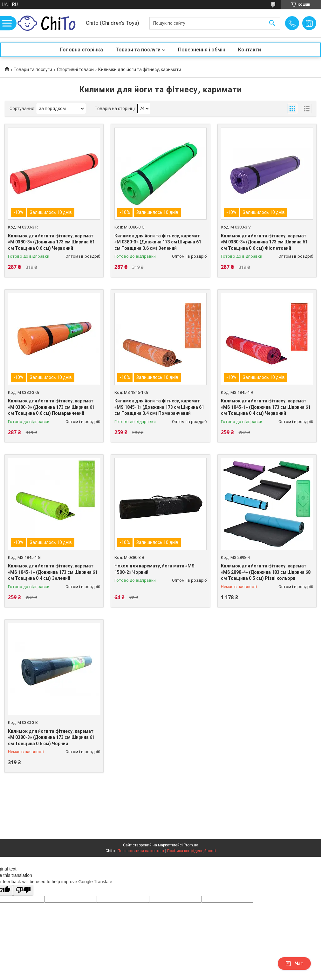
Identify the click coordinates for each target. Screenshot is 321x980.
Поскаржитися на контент (141, 851)
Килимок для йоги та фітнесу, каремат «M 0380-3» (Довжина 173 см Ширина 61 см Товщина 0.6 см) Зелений (158, 242)
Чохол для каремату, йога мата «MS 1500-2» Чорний (154, 569)
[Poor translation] (23, 890)
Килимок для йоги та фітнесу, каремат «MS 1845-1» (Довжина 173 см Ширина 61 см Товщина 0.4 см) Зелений (53, 572)
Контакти (249, 50)
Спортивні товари (75, 70)
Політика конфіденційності (191, 851)
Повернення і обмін (202, 50)
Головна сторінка (82, 50)
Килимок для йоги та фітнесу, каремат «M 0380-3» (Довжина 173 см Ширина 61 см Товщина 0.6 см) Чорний (51, 737)
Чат (294, 963)
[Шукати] (272, 23)
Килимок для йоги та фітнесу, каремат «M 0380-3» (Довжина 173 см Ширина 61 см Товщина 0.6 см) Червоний (51, 242)
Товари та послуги (138, 50)
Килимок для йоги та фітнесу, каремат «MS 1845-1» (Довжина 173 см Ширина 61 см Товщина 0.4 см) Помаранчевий (159, 407)
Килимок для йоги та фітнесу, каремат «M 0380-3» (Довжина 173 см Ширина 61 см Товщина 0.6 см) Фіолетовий (264, 242)
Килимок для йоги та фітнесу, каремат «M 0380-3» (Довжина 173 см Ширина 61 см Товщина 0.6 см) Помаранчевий (51, 407)
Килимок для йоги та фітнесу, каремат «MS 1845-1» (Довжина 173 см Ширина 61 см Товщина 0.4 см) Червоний (266, 407)
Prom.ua (191, 845)
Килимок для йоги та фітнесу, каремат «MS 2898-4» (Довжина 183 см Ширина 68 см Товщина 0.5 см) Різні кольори (266, 572)
